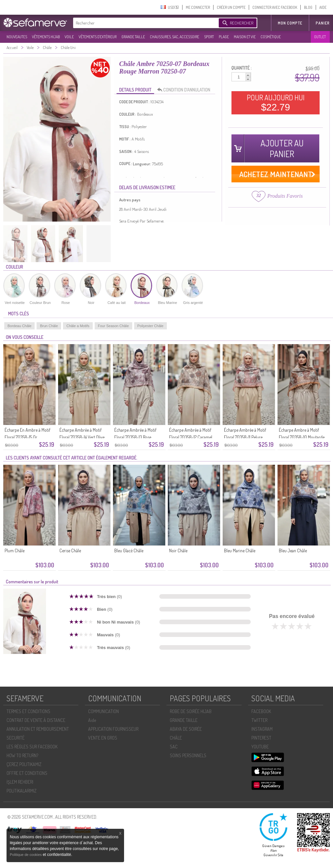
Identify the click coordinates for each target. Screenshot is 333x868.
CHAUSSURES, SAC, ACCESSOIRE (174, 37)
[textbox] (144, 23)
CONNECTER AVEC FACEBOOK (275, 7)
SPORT (209, 37)
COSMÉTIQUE (271, 37)
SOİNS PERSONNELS (188, 755)
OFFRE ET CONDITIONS (27, 773)
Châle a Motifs (78, 326)
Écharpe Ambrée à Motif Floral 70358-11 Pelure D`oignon (245, 437)
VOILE (69, 37)
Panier (323, 23)
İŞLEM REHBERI (20, 782)
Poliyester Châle (151, 326)
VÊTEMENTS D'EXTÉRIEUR (98, 37)
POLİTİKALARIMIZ (22, 791)
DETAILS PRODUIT (135, 90)
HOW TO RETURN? (22, 755)
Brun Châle (49, 326)
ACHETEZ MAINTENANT (276, 174)
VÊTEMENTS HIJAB (46, 37)
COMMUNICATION (103, 711)
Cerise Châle (70, 551)
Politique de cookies (26, 855)
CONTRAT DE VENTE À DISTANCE (36, 720)
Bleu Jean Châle (293, 551)
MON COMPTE (290, 23)
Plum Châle (15, 551)
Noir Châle (178, 551)
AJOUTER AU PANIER (282, 148)
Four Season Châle (113, 326)
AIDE (323, 7)
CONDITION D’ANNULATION (185, 90)
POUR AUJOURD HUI (276, 103)
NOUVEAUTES (17, 37)
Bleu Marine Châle (240, 551)
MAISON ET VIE (245, 37)
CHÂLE (176, 738)
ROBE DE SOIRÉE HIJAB (191, 711)
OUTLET (320, 37)
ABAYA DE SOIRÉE (186, 729)
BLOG (308, 7)
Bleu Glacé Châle (129, 551)
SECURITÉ (16, 738)
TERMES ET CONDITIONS (28, 711)
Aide (92, 720)
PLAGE (224, 37)
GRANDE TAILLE (133, 37)
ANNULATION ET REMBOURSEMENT (38, 729)
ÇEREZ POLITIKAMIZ (24, 764)
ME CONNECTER (198, 7)
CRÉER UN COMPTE (231, 7)
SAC (174, 747)
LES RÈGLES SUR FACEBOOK (32, 747)
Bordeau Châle (19, 326)
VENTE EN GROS (103, 738)
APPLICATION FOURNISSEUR (113, 729)
